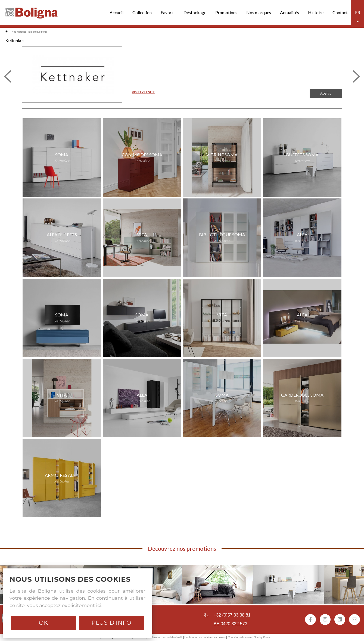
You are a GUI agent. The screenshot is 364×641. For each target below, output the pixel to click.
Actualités (290, 12)
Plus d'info (111, 623)
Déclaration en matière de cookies (205, 637)
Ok (43, 623)
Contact (340, 12)
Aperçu (326, 93)
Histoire (316, 12)
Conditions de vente (240, 637)
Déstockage (195, 12)
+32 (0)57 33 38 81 (232, 615)
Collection (142, 12)
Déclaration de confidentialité (165, 637)
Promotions (226, 12)
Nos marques (259, 12)
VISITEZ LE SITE (143, 92)
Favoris (168, 12)
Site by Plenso (263, 637)
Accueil (116, 12)
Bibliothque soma (38, 32)
